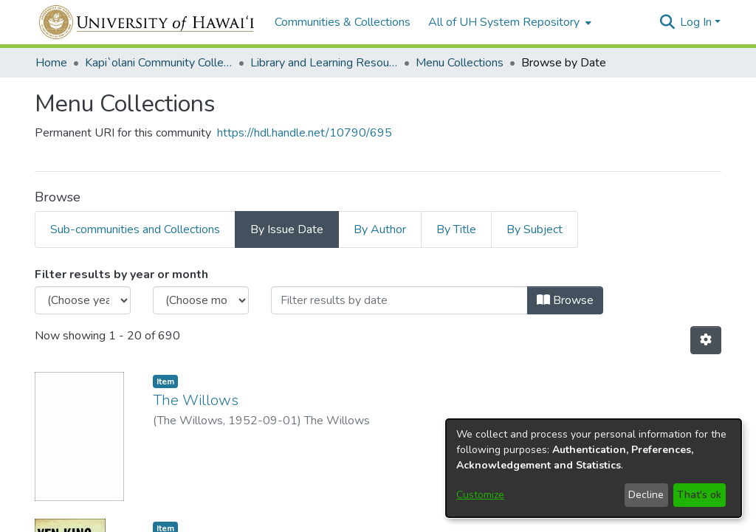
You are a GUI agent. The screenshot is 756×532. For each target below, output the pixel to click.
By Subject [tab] (535, 229)
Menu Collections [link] (460, 63)
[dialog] (594, 468)
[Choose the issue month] (201, 300)
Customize (480, 495)
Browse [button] (565, 300)
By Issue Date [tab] (287, 229)
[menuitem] (508, 22)
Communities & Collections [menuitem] (343, 22)
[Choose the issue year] (83, 300)
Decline (646, 495)
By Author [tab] (380, 229)
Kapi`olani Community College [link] (159, 63)
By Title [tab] (456, 229)
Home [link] (51, 63)
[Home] (147, 22)
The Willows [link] (196, 400)
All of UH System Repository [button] (504, 22)
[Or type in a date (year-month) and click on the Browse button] (399, 300)
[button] (667, 22)
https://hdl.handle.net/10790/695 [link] (305, 133)
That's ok (699, 495)
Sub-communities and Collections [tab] (135, 229)
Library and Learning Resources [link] (324, 63)
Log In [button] (697, 22)
